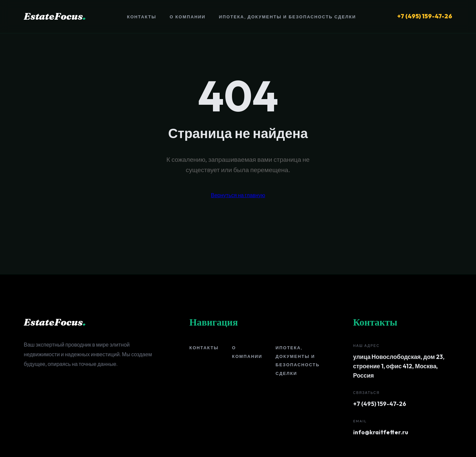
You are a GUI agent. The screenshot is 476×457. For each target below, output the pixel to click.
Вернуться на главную (238, 195)
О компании (187, 17)
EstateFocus (55, 16)
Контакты (142, 17)
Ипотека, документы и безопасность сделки (288, 17)
